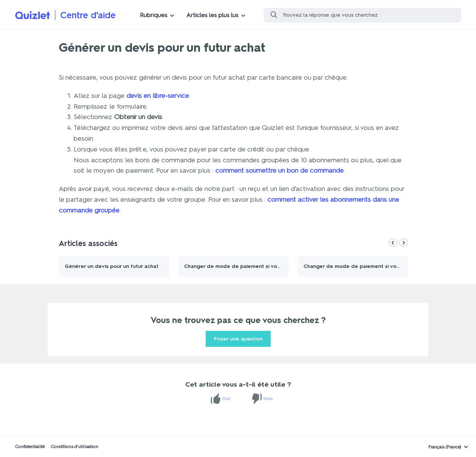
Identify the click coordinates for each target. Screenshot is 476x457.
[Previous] (393, 243)
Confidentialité (30, 447)
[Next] (403, 243)
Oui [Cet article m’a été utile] (226, 399)
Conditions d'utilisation (74, 447)
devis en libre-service (158, 96)
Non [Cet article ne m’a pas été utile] (268, 399)
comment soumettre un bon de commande (279, 170)
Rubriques (154, 15)
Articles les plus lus (212, 15)
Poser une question (238, 339)
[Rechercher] (362, 15)
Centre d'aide (88, 15)
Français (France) (445, 447)
